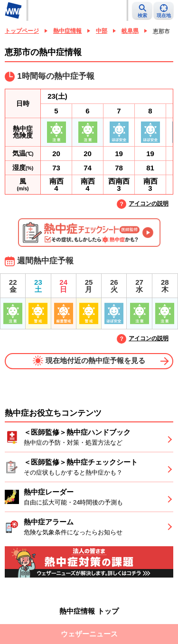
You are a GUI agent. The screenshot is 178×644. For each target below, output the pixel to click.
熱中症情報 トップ (89, 611)
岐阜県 (130, 31)
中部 (102, 31)
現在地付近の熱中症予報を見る (89, 361)
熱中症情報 (67, 31)
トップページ (22, 31)
